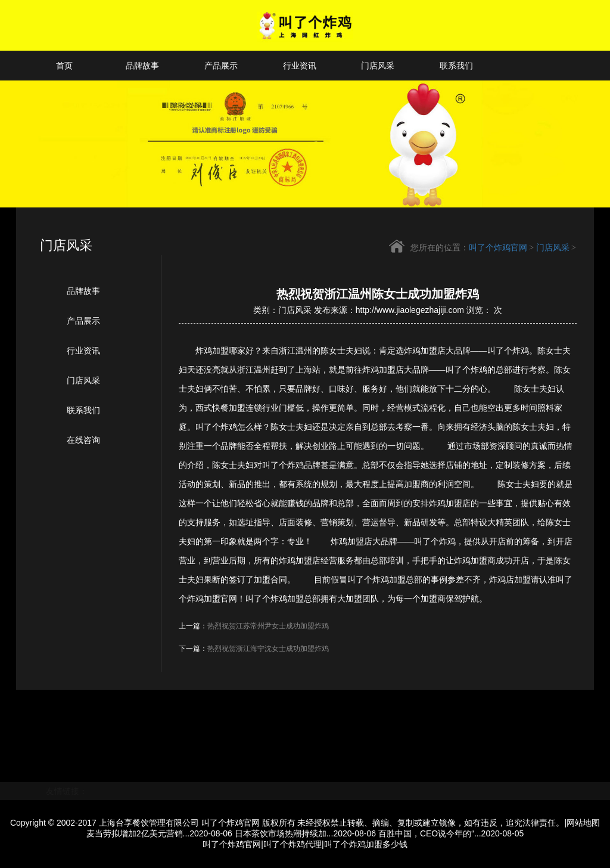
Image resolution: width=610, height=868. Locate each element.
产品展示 (221, 66)
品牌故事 (142, 66)
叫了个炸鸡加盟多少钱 (366, 844)
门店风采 (378, 66)
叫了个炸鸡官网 (498, 248)
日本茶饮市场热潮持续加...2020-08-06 (305, 833)
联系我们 (456, 66)
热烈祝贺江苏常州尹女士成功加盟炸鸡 (268, 626)
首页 (64, 66)
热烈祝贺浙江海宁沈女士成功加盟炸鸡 (268, 649)
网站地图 (583, 823)
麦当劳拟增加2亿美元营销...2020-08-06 (159, 833)
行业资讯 (300, 66)
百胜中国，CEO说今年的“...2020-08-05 (451, 833)
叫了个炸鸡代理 (292, 844)
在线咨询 (83, 440)
